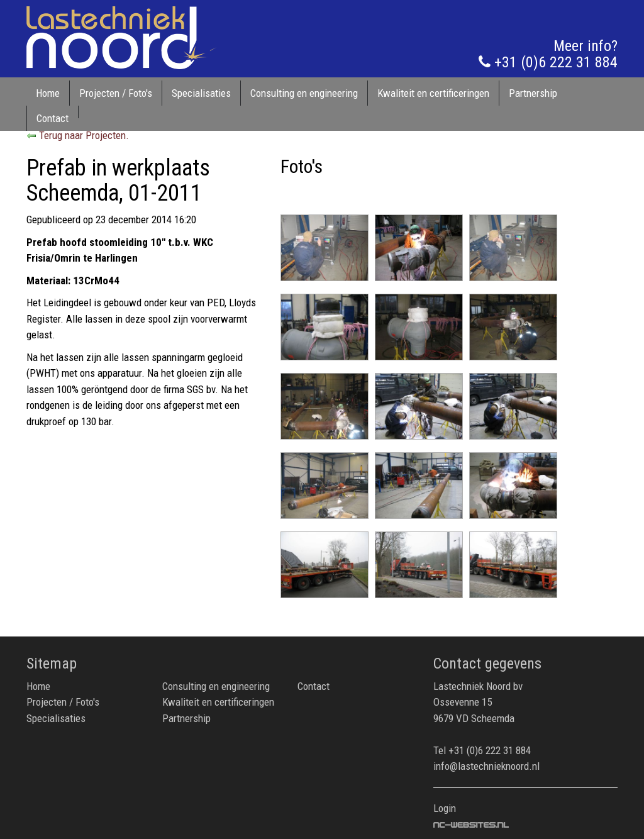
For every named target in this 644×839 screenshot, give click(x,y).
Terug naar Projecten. (78, 135)
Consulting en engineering (304, 93)
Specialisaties (201, 93)
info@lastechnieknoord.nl (486, 766)
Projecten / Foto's (116, 93)
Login (445, 808)
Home (48, 93)
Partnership (533, 93)
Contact (53, 118)
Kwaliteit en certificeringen (433, 93)
